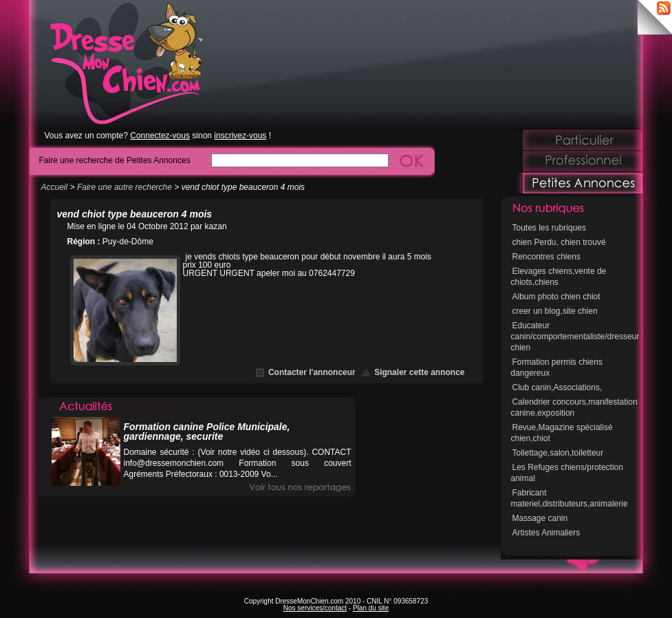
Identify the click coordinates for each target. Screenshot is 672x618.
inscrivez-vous (240, 136)
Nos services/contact (315, 608)
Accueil (55, 187)
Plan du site (371, 608)
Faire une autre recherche (124, 187)
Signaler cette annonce (419, 372)
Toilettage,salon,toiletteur (558, 453)
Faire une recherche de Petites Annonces (115, 160)
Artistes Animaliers (546, 533)
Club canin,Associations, (557, 387)
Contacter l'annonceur (312, 372)
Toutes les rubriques (549, 228)
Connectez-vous (160, 136)
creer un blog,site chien (555, 311)
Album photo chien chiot (556, 297)
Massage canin (540, 518)
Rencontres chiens (546, 257)
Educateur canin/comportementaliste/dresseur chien (575, 337)
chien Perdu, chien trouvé (559, 242)
